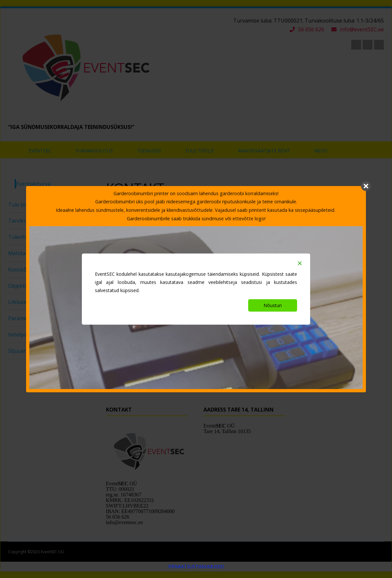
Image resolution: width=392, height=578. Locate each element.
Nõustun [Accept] (273, 305)
